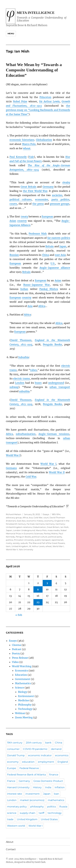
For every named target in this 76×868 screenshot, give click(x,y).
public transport (43, 540)
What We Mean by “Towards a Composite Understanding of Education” (34, 70)
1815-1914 (56, 514)
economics (62, 755)
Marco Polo (29, 144)
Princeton (45, 97)
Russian (14, 255)
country (22, 221)
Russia (63, 807)
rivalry (66, 182)
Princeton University (24, 540)
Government (23, 679)
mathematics (56, 800)
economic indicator (40, 755)
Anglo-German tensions (54, 434)
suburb (24, 543)
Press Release (20, 658)
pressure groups (60, 204)
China (46, 255)
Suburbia (24, 357)
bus (31, 518)
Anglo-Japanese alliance (55, 268)
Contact (11, 849)
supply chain (28, 813)
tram (8, 546)
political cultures (21, 199)
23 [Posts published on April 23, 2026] (38, 602)
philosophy (37, 807)
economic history (35, 521)
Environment (26, 696)
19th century (15, 743)
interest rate (15, 794)
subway (14, 387)
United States (49, 819)
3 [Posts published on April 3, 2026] (47, 583)
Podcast (17, 649)
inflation (60, 787)
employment (46, 762)
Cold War (31, 477)
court (46, 518)
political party (55, 537)
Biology (23, 692)
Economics (21, 671)
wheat (27, 148)
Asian (13, 221)
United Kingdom (20, 546)
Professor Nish (38, 234)
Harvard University (18, 787)
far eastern (54, 238)
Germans (11, 468)
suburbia (24, 391)
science (12, 813)
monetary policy (17, 807)
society (16, 543)
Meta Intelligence (36, 13)
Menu (11, 33)
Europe (12, 768)
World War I (13, 455)
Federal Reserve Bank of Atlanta (26, 775)
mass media (54, 530)
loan (56, 794)
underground (56, 383)
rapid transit (57, 540)
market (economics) (32, 800)
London (20, 383)
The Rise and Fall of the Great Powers (47, 543)
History (37, 787)
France (11, 781)
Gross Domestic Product (48, 781)
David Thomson (21, 340)
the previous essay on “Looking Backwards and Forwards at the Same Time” (38, 110)
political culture (40, 537)
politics (66, 238)
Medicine (24, 700)
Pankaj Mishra (49, 289)
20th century (34, 743)
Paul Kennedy (18, 157)
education (28, 762)
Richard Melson (14, 514)
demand (56, 749)
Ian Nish (64, 527)
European (47, 217)
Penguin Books (52, 344)
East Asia (21, 521)
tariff (41, 813)
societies (57, 195)
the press (38, 204)
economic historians (22, 140)
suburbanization (26, 434)
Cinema (17, 645)
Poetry (16, 653)
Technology (25, 709)
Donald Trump (16, 755)
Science (20, 688)
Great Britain (28, 187)
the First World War (35, 191)
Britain (50, 246)
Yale (31, 157)
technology (55, 813)
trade (10, 819)
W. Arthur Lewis (37, 546)
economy (49, 521)
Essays (46, 514)
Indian (24, 289)
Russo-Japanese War (37, 285)
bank (48, 743)
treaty (24, 217)
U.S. (53, 263)
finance (54, 775)
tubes (33, 370)
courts (13, 204)
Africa (42, 306)
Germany (48, 187)
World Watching (22, 666)
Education (21, 675)
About (10, 842)
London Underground (24, 530)
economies (42, 199)
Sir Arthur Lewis (49, 101)
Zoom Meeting (24, 717)
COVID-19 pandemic (35, 749)
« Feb (19, 615)
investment (33, 794)
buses (38, 383)
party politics (60, 199)
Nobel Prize (20, 101)
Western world (16, 826)
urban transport (60, 387)
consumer (13, 749)
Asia (30, 306)
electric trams (21, 379)
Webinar (20, 713)
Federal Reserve (29, 768)
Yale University (26, 549)
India (48, 787)
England (63, 762)
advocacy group (14, 518)
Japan (63, 246)
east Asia (60, 255)
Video (15, 662)
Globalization (44, 140)
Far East (31, 524)
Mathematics (23, 683)
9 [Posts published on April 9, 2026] (38, 589)
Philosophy (25, 705)
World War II (57, 472)
